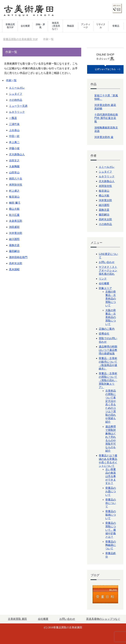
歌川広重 (14, 215)
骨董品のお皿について (111, 491)
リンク (103, 279)
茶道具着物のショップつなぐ (103, 619)
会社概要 (25, 26)
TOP (20, 39)
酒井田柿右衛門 (18, 257)
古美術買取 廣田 (17, 619)
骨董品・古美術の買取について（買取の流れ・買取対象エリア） (108, 380)
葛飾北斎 (14, 245)
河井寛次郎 (16, 233)
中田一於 (14, 136)
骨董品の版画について (111, 515)
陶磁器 (71, 26)
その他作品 (16, 100)
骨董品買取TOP (10, 26)
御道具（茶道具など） (55, 26)
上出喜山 (14, 130)
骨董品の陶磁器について (111, 545)
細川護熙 (14, 239)
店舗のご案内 (107, 329)
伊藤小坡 (14, 148)
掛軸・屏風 (40, 26)
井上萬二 (14, 142)
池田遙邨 (14, 227)
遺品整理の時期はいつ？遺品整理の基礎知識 (108, 350)
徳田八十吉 (16, 179)
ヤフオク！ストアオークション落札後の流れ (108, 270)
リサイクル (101, 26)
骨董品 (116, 26)
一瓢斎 (13, 118)
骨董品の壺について (111, 503)
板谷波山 (14, 197)
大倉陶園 (14, 166)
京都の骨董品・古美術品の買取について (111, 299)
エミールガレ (17, 88)
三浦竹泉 (14, 124)
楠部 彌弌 (15, 203)
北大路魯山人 (17, 154)
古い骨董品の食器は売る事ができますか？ (111, 476)
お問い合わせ (107, 262)
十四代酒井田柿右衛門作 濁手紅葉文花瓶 (106, 118)
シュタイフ (16, 94)
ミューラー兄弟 (18, 106)
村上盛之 (14, 191)
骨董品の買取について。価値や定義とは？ (111, 530)
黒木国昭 (14, 269)
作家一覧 (11, 80)
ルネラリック (17, 112)
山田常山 (14, 173)
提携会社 (104, 334)
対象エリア (105, 288)
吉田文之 (14, 161)
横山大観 (14, 209)
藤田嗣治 (14, 251)
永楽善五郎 (16, 221)
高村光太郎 (16, 263)
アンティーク (86, 26)
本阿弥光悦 (16, 185)
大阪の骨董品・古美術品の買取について (111, 317)
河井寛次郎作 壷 (104, 137)
